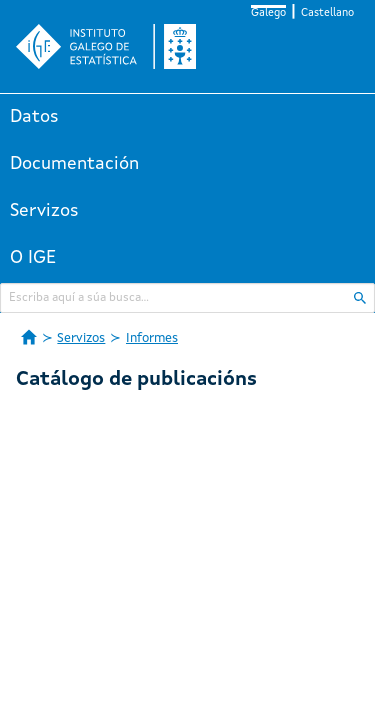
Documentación (74, 164)
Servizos (44, 211)
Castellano (327, 13)
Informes (152, 338)
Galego (268, 13)
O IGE (33, 258)
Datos (34, 117)
